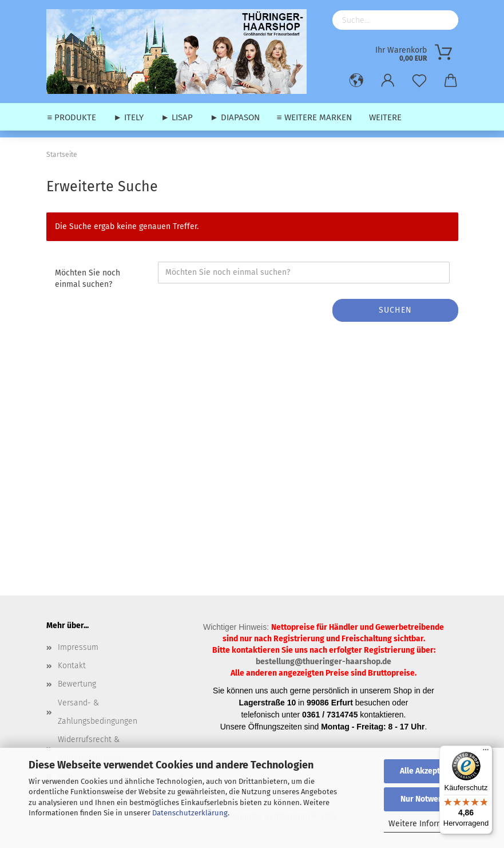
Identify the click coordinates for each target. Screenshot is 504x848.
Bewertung (77, 684)
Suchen (395, 310)
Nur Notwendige (430, 799)
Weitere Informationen (430, 824)
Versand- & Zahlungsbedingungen (98, 712)
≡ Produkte (72, 117)
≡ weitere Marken (314, 117)
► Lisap (177, 117)
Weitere (385, 117)
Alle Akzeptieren (430, 771)
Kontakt (72, 666)
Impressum (78, 647)
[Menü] (486, 752)
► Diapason (235, 117)
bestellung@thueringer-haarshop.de (324, 662)
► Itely (128, 117)
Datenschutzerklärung (190, 813)
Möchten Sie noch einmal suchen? (88, 279)
